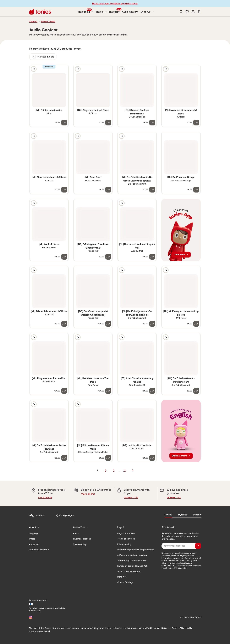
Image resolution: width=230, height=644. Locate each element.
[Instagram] (30, 617)
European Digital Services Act (132, 566)
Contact (37, 516)
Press (76, 533)
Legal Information (126, 533)
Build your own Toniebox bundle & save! (115, 4)
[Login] (199, 12)
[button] (187, 12)
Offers (32, 539)
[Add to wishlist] (64, 69)
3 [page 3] (114, 470)
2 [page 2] (106, 470)
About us (33, 544)
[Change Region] (65, 516)
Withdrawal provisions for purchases (136, 550)
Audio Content (48, 22)
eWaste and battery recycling (132, 555)
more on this (45, 497)
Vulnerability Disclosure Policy (132, 561)
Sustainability (80, 544)
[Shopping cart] (193, 12)
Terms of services (126, 539)
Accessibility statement (129, 571)
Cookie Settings (125, 582)
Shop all (33, 22)
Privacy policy (124, 544)
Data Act (122, 577)
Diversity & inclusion (39, 550)
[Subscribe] (198, 546)
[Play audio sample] (34, 69)
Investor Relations (82, 539)
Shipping (33, 533)
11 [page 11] (125, 470)
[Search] (181, 12)
